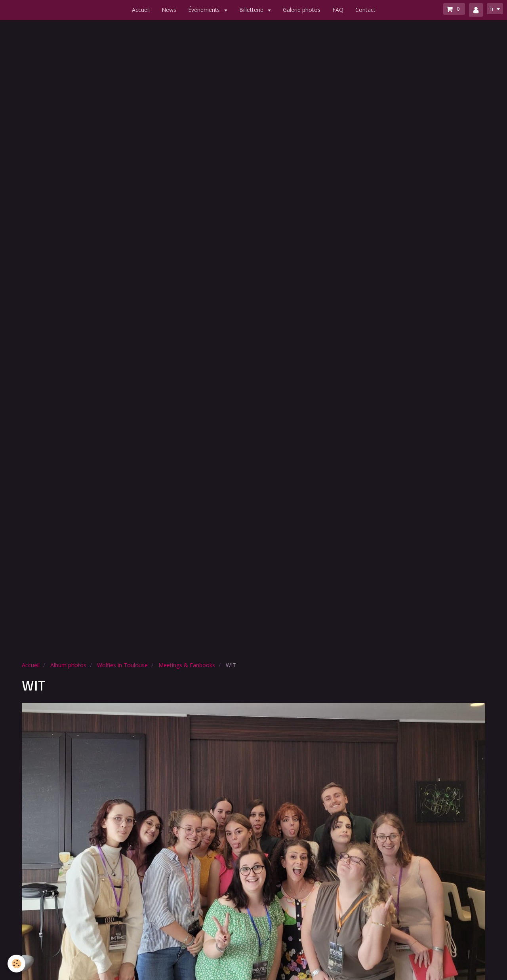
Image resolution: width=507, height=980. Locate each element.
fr (491, 9)
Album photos (68, 665)
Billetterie (252, 10)
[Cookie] (17, 964)
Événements (205, 10)
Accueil (141, 10)
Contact (365, 10)
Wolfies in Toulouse (122, 665)
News (169, 10)
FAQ (338, 10)
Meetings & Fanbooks (187, 665)
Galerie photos (302, 10)
